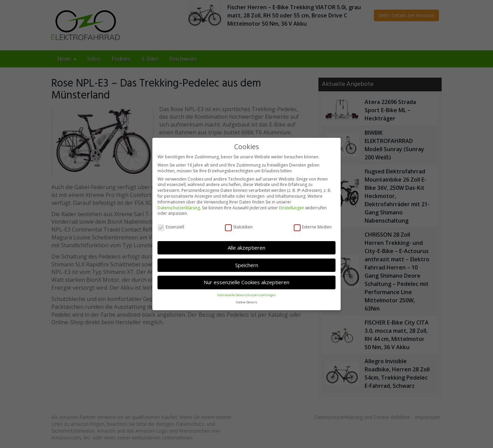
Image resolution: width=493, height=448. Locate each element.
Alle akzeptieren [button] (246, 247)
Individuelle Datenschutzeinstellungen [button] (246, 294)
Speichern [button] (247, 264)
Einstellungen (292, 207)
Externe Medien (313, 227)
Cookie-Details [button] (246, 301)
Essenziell (171, 227)
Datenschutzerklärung (179, 207)
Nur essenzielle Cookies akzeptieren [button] (246, 281)
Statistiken (239, 227)
